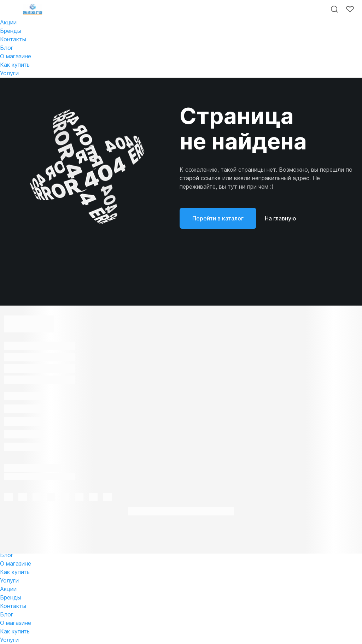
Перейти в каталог (218, 218)
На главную (281, 218)
